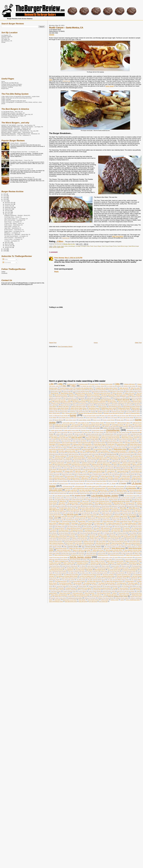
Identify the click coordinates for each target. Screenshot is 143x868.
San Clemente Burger (100, 545)
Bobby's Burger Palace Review (79, 408)
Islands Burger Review (134, 473)
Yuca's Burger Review (93, 600)
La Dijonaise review (79, 486)
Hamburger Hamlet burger (57, 463)
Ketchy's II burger (113, 481)
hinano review (67, 468)
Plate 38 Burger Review (91, 531)
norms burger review (60, 516)
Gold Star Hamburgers (61, 456)
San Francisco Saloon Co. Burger (113, 547)
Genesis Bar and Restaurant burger (122, 453)
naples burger (96, 513)
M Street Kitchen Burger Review (94, 499)
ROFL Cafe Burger (120, 540)
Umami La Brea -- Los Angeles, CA (13, 239)
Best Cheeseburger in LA (70, 398)
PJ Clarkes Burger (89, 530)
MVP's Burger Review (68, 513)
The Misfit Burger (133, 578)
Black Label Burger (54, 405)
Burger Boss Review (78, 418)
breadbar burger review (103, 412)
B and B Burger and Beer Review (81, 391)
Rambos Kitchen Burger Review (59, 536)
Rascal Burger (104, 536)
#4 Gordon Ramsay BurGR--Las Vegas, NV (14, 116)
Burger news (120, 420)
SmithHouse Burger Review (117, 555)
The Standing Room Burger (66, 585)
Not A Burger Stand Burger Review (102, 516)
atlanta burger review (56, 391)
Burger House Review (91, 418)
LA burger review (85, 246)
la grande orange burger (93, 486)
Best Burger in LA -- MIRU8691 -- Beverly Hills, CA (17, 235)
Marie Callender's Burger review (103, 503)
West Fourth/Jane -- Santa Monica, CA (14, 238)
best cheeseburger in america (89, 400)
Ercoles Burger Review (100, 444)
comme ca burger (68, 434)
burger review (64, 246)
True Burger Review (56, 591)
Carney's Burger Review (86, 426)
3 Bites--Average (6, 99)
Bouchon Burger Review (76, 410)
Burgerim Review (110, 423)
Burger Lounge (97, 420)
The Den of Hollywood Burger (130, 569)
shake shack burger (135, 552)
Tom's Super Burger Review (56, 590)
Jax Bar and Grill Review (128, 474)
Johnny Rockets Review (73, 478)
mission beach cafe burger (73, 510)
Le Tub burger (73, 492)
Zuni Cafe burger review (71, 601)
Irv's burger (107, 473)
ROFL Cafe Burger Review (133, 540)
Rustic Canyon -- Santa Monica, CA (13, 225)
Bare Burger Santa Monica (108, 395)
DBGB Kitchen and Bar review (129, 437)
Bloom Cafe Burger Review (79, 405)
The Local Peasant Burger (124, 576)
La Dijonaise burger (67, 486)
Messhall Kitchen (131, 506)
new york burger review (71, 514)
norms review (70, 516)
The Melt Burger (108, 578)
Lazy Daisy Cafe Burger (71, 490)
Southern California (7, 37)
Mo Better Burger (105, 510)
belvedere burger (136, 396)
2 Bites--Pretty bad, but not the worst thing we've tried (17, 98)
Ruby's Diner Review (135, 541)
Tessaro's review (125, 566)
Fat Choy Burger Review (135, 446)
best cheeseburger (73, 400)
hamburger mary (116, 463)
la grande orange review (107, 486)
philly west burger (105, 528)
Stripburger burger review (67, 564)
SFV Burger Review (92, 552)
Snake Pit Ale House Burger (133, 555)
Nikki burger (117, 515)
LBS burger (112, 490)
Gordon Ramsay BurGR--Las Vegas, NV (22, 169)
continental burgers (109, 434)
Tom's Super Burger (135, 588)
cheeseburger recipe (132, 430)
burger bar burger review (122, 416)
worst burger (58, 600)
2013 (5, 198)
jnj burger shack (136, 476)
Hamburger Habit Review (135, 461)
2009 (5, 251)
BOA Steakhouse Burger (115, 406)
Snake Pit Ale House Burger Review (58, 557)
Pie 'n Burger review (137, 528)
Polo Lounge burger (104, 531)
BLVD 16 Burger (92, 406)
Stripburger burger (54, 564)
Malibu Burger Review (74, 501)
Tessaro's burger (115, 566)
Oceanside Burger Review (72, 520)
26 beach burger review (106, 384)
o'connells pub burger (80, 518)
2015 (5, 194)
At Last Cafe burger (113, 390)
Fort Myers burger (90, 451)
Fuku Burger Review (72, 453)
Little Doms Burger (104, 493)
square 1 (85, 559)
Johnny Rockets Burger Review (57, 478)
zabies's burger (105, 600)
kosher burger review (101, 484)
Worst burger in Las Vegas (70, 600)
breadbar (93, 412)
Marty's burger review (64, 504)
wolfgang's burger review (122, 598)
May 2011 (8, 214)
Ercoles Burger (88, 444)
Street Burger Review (134, 563)
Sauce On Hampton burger (64, 550)
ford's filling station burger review (67, 451)
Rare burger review (94, 536)
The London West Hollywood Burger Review (90, 578)
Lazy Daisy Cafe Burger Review (87, 490)
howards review (69, 471)
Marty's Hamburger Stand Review (80, 504)
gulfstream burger (91, 461)
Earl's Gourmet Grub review (69, 442)
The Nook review (81, 580)
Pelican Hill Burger (87, 528)
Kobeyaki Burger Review (77, 484)
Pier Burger (54, 530)
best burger (81, 398)
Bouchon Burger (64, 410)
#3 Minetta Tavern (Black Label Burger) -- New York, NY (17, 114)
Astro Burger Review (101, 390)
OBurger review (115, 518)
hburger (115, 464)
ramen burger (72, 536)
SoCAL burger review (58, 247)
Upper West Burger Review (103, 593)
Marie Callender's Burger (86, 503)
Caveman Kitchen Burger (61, 428)
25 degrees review (83, 384)
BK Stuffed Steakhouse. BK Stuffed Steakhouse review (126, 403)
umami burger (53, 593)
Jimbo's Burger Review (107, 476)
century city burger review (111, 428)
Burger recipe (129, 420)
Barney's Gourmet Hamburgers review (97, 396)
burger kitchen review (84, 420)
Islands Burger (123, 473)
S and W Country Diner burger (57, 545)
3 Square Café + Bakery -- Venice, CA (14, 223)
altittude (119, 386)
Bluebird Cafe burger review (78, 406)
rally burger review (102, 535)
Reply (56, 272)
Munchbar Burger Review (129, 511)
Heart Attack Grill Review (99, 466)
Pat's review (105, 525)
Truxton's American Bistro (69, 591)
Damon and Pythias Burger (92, 437)
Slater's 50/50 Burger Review (62, 555)
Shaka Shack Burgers (105, 552)
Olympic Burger (82, 521)
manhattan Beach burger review (120, 501)
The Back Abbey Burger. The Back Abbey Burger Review (81, 568)
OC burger (124, 518)
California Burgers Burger (124, 423)
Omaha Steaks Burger (108, 521)
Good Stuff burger (99, 456)
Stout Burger (111, 563)
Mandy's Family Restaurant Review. (100, 501)
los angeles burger (79, 496)
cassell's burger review (110, 426)
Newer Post (53, 343)
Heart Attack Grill (53, 466)
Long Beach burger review (62, 496)
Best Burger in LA (106, 398)
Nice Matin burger (108, 515)
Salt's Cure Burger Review (86, 545)
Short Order (81, 553)
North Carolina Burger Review (84, 516)
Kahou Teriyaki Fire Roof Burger (62, 479)
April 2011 (8, 242)
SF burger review (79, 551)
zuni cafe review (93, 601)
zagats (122, 600)
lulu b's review (104, 498)
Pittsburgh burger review (76, 530)
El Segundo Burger (77, 444)
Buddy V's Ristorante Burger (133, 413)
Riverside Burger (131, 538)
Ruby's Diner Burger (101, 541)
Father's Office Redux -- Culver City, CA (21, 160)
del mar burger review (79, 439)
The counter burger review (114, 569)
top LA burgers (84, 590)
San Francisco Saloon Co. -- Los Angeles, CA (16, 219)
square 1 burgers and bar (95, 559)
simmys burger (102, 553)
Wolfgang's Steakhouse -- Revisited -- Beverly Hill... (17, 215)
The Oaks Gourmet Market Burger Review (118, 580)
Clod (51, 80)
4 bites (64, 386)
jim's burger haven (70, 476)
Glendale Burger (111, 454)
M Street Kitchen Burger (78, 499)
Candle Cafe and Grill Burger (62, 425)
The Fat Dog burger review (129, 571)
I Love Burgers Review (123, 471)
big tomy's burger (112, 401)
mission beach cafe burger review (90, 510)
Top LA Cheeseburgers (95, 590)
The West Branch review (129, 585)
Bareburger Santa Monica (61, 396)
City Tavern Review (99, 432)
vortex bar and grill (96, 595)
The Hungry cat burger (108, 574)
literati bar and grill (73, 493)
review (122, 538)
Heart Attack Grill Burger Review (82, 466)
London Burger (130, 493)
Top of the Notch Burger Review (125, 590)
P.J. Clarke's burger (99, 523)
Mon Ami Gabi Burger (60, 511)
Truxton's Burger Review (94, 591)
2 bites (60, 384)
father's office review (75, 447)
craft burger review (72, 436)
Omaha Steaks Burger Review (124, 521)
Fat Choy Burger (123, 446)
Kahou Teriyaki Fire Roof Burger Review (82, 479)
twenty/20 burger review (109, 591)
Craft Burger (62, 436)
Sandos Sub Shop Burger (76, 548)
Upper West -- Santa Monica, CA (13, 228)
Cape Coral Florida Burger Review (91, 425)
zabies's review (115, 600)
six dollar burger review (127, 553)
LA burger (78, 246)
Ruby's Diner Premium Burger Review (118, 541)
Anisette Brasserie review (66, 388)
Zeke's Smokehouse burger (133, 600)
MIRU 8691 (123, 508)
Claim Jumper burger (111, 432)
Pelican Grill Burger (59, 528)
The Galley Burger (73, 573)
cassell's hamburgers (123, 426)
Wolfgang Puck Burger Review (106, 598)
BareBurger (131, 395)
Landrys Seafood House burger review (82, 488)
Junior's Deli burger (125, 478)
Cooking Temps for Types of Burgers (12, 84)
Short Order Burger (91, 553)
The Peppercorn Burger (61, 581)
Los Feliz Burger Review (131, 496)
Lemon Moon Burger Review (120, 492)
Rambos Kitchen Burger (136, 535)
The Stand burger (122, 583)
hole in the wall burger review (93, 468)
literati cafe (95, 493)
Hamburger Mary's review (129, 463)
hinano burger (58, 468)
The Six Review (77, 583)
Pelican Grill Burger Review (73, 528)
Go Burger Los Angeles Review (126, 454)
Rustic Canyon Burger (96, 246)
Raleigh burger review (82, 535)
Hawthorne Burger (96, 464)
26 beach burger (94, 384)
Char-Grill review (137, 428)
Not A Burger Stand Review (120, 516)
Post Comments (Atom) (65, 346)
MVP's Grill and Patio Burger (83, 513)
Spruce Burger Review (75, 559)
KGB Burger (134, 481)
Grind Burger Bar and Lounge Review (130, 459)
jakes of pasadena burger (81, 474)
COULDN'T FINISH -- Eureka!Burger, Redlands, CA (16, 129)
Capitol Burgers (106, 425)
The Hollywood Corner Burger (71, 574)
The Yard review (72, 586)
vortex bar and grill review (110, 595)
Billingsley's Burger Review (69, 403)
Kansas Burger (118, 479)
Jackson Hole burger (54, 474)
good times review (59, 458)
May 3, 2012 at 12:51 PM (74, 258)
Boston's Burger (136, 408)
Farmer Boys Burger (81, 446)
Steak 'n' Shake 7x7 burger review (115, 561)
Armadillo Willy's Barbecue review (77, 390)
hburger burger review (125, 464)
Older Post (138, 343)
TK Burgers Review (70, 588)
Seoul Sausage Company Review (64, 552)
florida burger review (120, 449)
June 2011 (8, 212)
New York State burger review (89, 515)
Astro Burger (90, 390)
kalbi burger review (107, 479)
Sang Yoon (106, 548)
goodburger (69, 458)
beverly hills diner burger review (62, 401)
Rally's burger (112, 535)
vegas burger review (124, 593)
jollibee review (94, 478)
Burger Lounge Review (109, 420)
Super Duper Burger (131, 564)
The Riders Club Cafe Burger (94, 581)
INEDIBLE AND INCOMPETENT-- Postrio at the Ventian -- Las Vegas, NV (22, 127)
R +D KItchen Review (121, 533)
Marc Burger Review (73, 503)
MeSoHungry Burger (88, 506)
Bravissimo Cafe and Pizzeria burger (58, 412)
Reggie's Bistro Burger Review (111, 538)
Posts (5, 259)
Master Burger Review (106, 504)
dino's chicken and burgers (126, 439)
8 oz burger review (99, 386)
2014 (5, 196)
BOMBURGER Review (124, 408)
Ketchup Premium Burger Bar (77, 481)
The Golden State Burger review (99, 573)
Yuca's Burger (82, 600)
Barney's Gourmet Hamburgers (77, 396)
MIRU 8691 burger (134, 508)
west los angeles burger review (118, 596)
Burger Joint (102, 418)
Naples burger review (107, 513)
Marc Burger (62, 503)
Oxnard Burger (75, 523)
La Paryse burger (120, 486)
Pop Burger (54, 533)
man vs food (85, 501)
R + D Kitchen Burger (108, 533)
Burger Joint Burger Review (126, 418)
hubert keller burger (80, 471)
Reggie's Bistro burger (95, 538)
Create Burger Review (93, 436)
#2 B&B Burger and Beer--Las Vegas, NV (13, 113)
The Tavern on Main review (98, 585)
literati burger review (85, 493)
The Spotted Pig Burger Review (106, 583)
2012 (5, 199)
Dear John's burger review (65, 439)
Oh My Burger (84, 520)
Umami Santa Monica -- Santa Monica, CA (22, 177)
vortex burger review (124, 595)
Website (52, 35)
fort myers (80, 451)
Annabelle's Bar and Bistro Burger (84, 388)
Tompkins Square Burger (71, 590)
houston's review (137, 469)
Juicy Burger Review (113, 478)
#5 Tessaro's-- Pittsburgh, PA (10, 117)
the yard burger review (60, 586)
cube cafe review (137, 436)
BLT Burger (91, 405)
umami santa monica (77, 593)
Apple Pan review (135, 388)
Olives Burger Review (136, 520)
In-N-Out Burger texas (75, 473)
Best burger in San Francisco (58, 400)
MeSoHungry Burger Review (102, 506)
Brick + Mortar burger (54, 413)
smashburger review (91, 555)
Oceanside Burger (59, 520)
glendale (103, 454)
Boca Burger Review (94, 408)
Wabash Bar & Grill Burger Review (63, 596)
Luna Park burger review (127, 498)
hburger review (136, 464)
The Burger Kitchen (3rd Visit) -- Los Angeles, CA (24, 152)
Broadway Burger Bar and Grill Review (114, 413)
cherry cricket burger (62, 432)
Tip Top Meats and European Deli (111, 586)
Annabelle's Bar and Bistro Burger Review (106, 388)
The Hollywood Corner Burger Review (91, 574)
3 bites (55, 246)
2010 (5, 249)
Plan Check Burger (116, 530)
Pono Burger (126, 531)
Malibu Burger (63, 501)
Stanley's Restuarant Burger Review (80, 561)
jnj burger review (126, 476)
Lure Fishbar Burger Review (62, 499)
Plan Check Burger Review (130, 530)
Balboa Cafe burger (117, 393)
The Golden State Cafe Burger (117, 573)
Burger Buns (5, 88)
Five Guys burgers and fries (73, 449)
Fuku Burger (62, 453)
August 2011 (8, 209)
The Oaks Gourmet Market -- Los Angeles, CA (16, 236)
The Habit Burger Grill (132, 573)
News (100, 515)
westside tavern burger (136, 596)
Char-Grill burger (127, 428)
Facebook (4, 273)
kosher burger (89, 484)
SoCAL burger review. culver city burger (108, 557)
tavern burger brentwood (93, 566)
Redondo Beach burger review (80, 538)
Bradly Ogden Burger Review (123, 410)
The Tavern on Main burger (82, 585)
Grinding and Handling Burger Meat (11, 86)
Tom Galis (115, 588)
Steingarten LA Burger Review (98, 563)
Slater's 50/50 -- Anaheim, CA (12, 227)
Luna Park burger (114, 498)
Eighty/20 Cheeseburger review (115, 442)
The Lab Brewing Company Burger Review (67, 576)
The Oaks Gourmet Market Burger (96, 580)
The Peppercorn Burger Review (77, 581)
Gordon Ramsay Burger (80, 458)
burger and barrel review (108, 416)
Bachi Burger (55, 393)
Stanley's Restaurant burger (62, 561)
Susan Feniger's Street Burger (70, 566)
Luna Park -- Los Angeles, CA (12, 241)
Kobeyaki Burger (64, 484)
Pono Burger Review (136, 531)
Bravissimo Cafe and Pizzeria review (79, 412)
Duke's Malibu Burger (94, 441)
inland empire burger (97, 473)
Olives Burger (125, 520)
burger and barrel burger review (91, 416)
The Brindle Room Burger (104, 568)
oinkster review (116, 520)
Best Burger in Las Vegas (119, 398)
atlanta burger (138, 390)
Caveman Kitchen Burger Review (78, 428)
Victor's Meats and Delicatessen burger (79, 595)
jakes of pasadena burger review (97, 474)
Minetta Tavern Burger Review (110, 508)
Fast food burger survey (111, 446)
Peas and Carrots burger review (123, 526)
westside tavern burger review (58, 598)
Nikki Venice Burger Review (129, 515)
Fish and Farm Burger (103, 448)
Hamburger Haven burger (88, 463)
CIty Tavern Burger (87, 432)
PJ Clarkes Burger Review (103, 530)
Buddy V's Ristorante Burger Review (58, 416)
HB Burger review (107, 464)
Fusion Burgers (83, 453)
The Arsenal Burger (137, 566)
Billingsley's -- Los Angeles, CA (12, 233)
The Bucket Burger (135, 568)
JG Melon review (59, 476)
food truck (131, 449)
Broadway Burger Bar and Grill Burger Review (90, 413)
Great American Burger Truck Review (60, 459)
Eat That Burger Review (99, 442)
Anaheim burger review (129, 386)
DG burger (103, 439)
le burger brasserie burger (135, 490)
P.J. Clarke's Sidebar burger (113, 523)
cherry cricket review (75, 432)
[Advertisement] (74, 325)
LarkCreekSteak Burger (100, 488)
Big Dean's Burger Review (79, 401)
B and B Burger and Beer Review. (99, 391)
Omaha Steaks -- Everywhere (19, 143)
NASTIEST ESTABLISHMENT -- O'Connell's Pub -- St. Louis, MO (20, 131)
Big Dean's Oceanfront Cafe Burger (97, 401)
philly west (96, 528)
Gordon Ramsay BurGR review (117, 458)
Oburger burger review (103, 518)
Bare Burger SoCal (121, 395)
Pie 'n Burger (126, 528)
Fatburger (53, 448)
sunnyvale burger (105, 564)
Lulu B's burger (94, 498)
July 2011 (8, 211)
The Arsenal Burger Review (58, 568)
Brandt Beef (136, 410)
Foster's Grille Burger (103, 451)
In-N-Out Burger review (61, 473)
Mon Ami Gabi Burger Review (76, 511)
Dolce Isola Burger (66, 441)
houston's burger (127, 469)
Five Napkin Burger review (100, 449)
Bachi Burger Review (67, 393)
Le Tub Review (95, 492)
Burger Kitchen (59, 420)
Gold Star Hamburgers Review (76, 456)
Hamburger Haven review (103, 463)
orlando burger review (64, 523)
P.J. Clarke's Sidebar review (129, 523)
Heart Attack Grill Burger (66, 466)
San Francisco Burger (71, 546)
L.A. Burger (112, 484)
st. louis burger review (129, 559)
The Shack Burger (129, 581)
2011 (5, 201)
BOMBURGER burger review (109, 408)
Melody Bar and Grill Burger (122, 504)
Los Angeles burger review (105, 495)
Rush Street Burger (89, 543)
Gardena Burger (107, 453)
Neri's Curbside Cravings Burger (123, 513)
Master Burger (95, 504)
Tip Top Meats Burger (127, 586)
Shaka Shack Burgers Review (120, 552)
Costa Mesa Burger (135, 434)
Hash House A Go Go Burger (62, 464)
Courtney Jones (53, 436)
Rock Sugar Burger (94, 540)
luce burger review (59, 498)
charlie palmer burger (56, 430)
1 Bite (51, 384)
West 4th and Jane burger (81, 596)
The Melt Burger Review (120, 578)
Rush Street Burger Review (103, 543)
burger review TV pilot (83, 423)
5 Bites (73, 386)
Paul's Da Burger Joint (89, 526)
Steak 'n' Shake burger (131, 561)
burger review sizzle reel (69, 423)
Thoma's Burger (82, 586)
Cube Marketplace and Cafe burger (60, 437)
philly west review (116, 528)
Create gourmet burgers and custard (110, 436)
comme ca (58, 434)
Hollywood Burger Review (123, 468)
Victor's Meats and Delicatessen (59, 595)
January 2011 (9, 247)
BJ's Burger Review (83, 403)
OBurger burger (92, 518)
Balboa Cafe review (130, 393)
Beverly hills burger (123, 400)
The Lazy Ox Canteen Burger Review (105, 576)
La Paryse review (131, 486)
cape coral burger (76, 425)
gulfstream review (102, 461)
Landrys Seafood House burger (62, 488)
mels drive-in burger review (74, 506)
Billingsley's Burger (56, 403)
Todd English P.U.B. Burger (84, 588)
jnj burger (117, 476)
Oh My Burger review (95, 520)
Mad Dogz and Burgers (126, 499)
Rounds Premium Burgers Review (73, 541)
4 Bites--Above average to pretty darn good (14, 101)
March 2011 (8, 244)
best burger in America (93, 398)
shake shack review (54, 553)
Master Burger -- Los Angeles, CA (13, 222)
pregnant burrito (97, 533)
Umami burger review (65, 593)
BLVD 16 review (102, 406)
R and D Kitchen (132, 533)
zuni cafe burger (83, 601)
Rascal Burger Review (116, 536)
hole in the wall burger (78, 468)
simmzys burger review (113, 553)
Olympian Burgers (55, 521)
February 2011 (9, 246)
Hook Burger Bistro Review (114, 469)
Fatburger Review (62, 448)
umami (138, 591)
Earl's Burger (133, 441)
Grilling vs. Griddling (7, 87)
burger (59, 246)
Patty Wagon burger (60, 526)
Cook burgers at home (122, 434)
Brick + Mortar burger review (69, 413)
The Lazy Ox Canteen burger (87, 576)
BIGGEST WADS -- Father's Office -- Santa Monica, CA (17, 132)
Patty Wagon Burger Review (74, 526)
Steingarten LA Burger (83, 563)
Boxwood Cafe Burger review (92, 410)
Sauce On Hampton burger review (82, 550)
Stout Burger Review (122, 563)
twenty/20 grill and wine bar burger (126, 591)
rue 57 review (78, 543)
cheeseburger (72, 246)
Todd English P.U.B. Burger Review (102, 588)
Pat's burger (97, 525)
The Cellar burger (69, 569)
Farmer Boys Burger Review (95, 446)
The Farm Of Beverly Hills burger (76, 571)
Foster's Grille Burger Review (118, 451)
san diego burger (112, 545)
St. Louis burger (118, 559)
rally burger (93, 535)
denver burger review (92, 439)
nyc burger (133, 516)
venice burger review (136, 593)
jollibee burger (85, 478)
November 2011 (9, 204)
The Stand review (133, 583)
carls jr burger (129, 425)
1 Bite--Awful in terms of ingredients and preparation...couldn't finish (20, 96)
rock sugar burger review (107, 540)
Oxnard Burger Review (86, 523)
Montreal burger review (92, 511)
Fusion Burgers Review (95, 453)
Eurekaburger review (68, 446)
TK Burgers (61, 588)
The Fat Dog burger (115, 571)
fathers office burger (89, 447)
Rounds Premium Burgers (56, 541)
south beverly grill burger (126, 557)
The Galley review (84, 573)
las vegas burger (131, 488)
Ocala (131, 518)
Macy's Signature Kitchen (111, 499)
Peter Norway (59, 258)
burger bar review (135, 416)
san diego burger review (125, 545)
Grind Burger (115, 459)
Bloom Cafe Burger (66, 405)
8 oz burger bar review (86, 386)
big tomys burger (137, 401)
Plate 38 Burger (79, 531)
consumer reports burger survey (94, 434)
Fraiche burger (132, 451)
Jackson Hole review (67, 474)
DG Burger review (112, 439)
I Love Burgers (111, 471)
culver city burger (76, 437)
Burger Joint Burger (112, 418)
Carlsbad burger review (61, 426)
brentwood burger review (118, 412)
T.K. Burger (82, 566)
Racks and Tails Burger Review (67, 535)
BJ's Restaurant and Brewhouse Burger (100, 403)
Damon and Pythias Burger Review (110, 437)
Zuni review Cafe (103, 601)
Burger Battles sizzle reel (65, 418)
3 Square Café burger (129, 384)
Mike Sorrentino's (118, 236)
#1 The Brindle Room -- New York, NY (12, 112)
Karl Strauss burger (129, 479)
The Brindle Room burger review (120, 568)
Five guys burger (132, 447)
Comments (7, 263)
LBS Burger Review (122, 490)
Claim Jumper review (124, 432)
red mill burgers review (129, 536)
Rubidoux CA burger (89, 541)
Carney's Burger (74, 426)
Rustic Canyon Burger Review (109, 246)
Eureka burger (111, 444)
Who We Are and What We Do (10, 83)
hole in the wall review (108, 468)
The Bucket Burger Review (56, 569)
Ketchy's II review (124, 481)
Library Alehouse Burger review (59, 493)
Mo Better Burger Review (118, 510)
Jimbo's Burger (95, 476)
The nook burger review (68, 580)
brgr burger (129, 412)
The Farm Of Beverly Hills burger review (97, 571)
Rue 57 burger (69, 543)
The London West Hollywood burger (68, 578)
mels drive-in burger (60, 506)
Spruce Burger (64, 559)
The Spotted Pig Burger (90, 583)
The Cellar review (80, 569)
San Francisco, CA (7, 41)
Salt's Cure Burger (72, 545)
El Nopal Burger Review (64, 444)
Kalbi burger (98, 479)
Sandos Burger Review (61, 548)
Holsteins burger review (75, 469)
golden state (89, 456)
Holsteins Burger (63, 469)
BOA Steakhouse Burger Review (132, 406)
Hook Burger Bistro (100, 469)
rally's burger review (123, 535)
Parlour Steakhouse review (68, 525)
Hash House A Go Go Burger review (80, 464)
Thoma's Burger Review (95, 586)
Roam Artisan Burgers (64, 540)
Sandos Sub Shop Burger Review (93, 548)
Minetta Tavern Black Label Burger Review (89, 508)
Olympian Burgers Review (69, 521)
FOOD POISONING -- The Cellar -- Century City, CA (16, 128)
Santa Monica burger (123, 246)
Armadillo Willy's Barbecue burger (58, 390)
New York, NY (5, 38)
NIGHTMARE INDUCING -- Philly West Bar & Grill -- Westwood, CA (21, 134)
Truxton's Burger (82, 591)
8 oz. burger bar (110, 386)
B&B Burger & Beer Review (117, 391)
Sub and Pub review (93, 564)
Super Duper (110, 86)
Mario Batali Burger (118, 503)
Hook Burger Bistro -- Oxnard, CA (13, 217)
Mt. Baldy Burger (104, 511)
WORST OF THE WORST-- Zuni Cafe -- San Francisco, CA (18, 125)
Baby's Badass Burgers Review (134, 391)
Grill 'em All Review (77, 459)
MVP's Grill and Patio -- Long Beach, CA (15, 220)
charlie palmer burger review (71, 430)
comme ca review (79, 434)
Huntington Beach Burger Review (96, 471)
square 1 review (108, 559)
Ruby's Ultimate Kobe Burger (56, 543)
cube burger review (126, 436)
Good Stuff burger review (112, 456)
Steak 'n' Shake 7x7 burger (97, 561)
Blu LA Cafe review (127, 405)
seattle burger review (98, 550)
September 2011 (9, 207)
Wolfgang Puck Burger (90, 598)
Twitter (3, 272)
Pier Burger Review (63, 530)
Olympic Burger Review (94, 521)
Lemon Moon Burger (106, 492)
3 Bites (60, 241)
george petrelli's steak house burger (69, 454)
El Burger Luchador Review (132, 442)
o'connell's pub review (67, 518)
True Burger (139, 590)
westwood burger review (75, 598)
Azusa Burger (67, 391)
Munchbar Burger (116, 511)
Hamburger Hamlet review (73, 463)
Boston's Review (53, 410)
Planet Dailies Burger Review (66, 531)
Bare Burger (72, 395)
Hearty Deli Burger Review (126, 466)
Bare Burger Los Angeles (93, 395)
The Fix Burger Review (60, 573)
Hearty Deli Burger (112, 466)
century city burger (94, 428)
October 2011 (9, 206)
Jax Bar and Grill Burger (114, 474)
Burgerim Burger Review (97, 423)
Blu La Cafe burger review (114, 405)
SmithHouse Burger (103, 555)
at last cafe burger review (126, 390)
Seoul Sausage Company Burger (114, 550)
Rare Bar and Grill (82, 536)
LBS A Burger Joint (102, 490)
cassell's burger (98, 426)
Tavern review (105, 566)
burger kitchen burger (71, 420)
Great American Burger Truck (134, 458)
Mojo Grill (129, 510)
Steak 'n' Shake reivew (69, 563)
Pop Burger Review (63, 533)
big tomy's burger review (125, 401)
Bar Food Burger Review (61, 395)
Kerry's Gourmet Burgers (61, 481)
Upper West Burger (90, 593)
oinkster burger (106, 520)
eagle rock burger (123, 441)
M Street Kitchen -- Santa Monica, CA (14, 230)
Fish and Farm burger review (118, 448)
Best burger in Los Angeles (135, 398)
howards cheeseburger (57, 471)
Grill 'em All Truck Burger (90, 459)
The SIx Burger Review (65, 583)
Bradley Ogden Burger (108, 410)
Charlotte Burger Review (98, 430)
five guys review (86, 449)
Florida (110, 449)
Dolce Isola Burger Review (80, 441)
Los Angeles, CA (6, 35)
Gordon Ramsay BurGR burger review (97, 458)
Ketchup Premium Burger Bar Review (96, 481)
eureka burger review (122, 444)
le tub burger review (84, 492)
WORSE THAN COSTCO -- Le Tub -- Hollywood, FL (16, 135)
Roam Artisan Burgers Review (79, 540)
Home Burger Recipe (88, 469)
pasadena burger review (84, 525)
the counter (89, 569)
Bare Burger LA (81, 395)
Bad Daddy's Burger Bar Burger (83, 393)
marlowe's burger (130, 503)
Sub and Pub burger (81, 564)
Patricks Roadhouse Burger (118, 525)
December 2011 (9, 203)
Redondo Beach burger (64, 538)
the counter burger (100, 569)
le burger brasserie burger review (59, 492)
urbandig (114, 593)
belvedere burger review (55, 398)
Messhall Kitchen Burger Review (67, 508)
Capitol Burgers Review (117, 425)
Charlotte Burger (85, 430)
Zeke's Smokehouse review (56, 601)
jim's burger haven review (83, 476)
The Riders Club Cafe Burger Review (113, 581)
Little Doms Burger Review (117, 493)
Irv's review (114, 473)
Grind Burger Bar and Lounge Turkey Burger (60, 461)
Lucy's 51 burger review (82, 498)
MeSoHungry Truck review (118, 506)
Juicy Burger (102, 478)
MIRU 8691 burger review (56, 509)
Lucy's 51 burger (70, 498)
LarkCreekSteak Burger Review (116, 488)
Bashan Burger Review (114, 396)
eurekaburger (58, 446)
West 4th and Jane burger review (98, 596)
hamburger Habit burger (121, 461)
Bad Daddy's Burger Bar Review (102, 393)
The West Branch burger (114, 585)
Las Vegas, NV (6, 39)
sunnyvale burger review (118, 564)
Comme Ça (66, 81)
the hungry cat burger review (123, 574)
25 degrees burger (71, 384)
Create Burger (82, 436)
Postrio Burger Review (85, 533)
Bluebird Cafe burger (64, 406)
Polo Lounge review (116, 531)
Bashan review (126, 396)
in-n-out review (86, 473)
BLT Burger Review (101, 405)
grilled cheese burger (104, 459)
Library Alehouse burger (136, 492)
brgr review (137, 412)
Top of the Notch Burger (109, 590)
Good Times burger (125, 456)
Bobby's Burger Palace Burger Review (59, 408)
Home (96, 343)
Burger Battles (53, 418)
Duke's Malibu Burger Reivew (109, 441)
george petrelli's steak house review (89, 454)
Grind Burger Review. (79, 461)
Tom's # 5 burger (124, 588)
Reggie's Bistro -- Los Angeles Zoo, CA (14, 231)
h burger (111, 461)
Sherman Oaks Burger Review (69, 553)
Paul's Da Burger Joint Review (105, 526)
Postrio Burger (74, 533)
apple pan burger (124, 388)
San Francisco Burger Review (91, 546)
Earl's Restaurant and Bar (84, 442)
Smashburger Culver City (77, 555)
